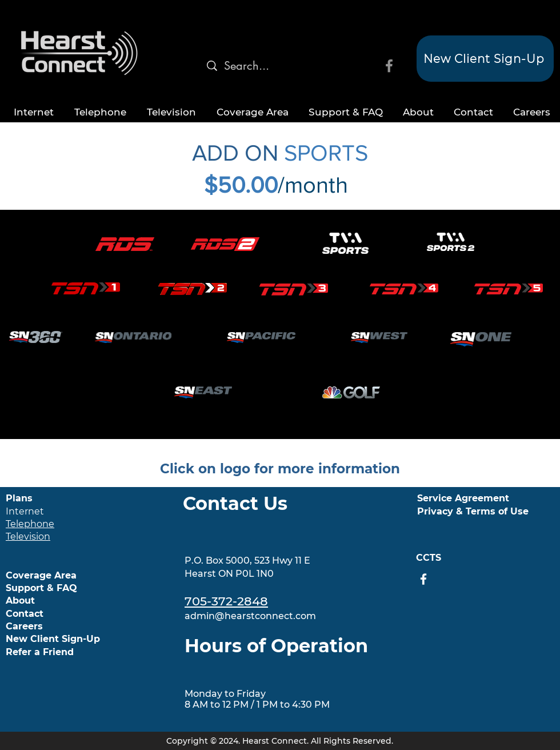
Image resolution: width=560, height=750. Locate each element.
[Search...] (250, 66)
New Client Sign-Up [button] (53, 639)
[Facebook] (389, 66)
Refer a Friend (40, 652)
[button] (485, 59)
